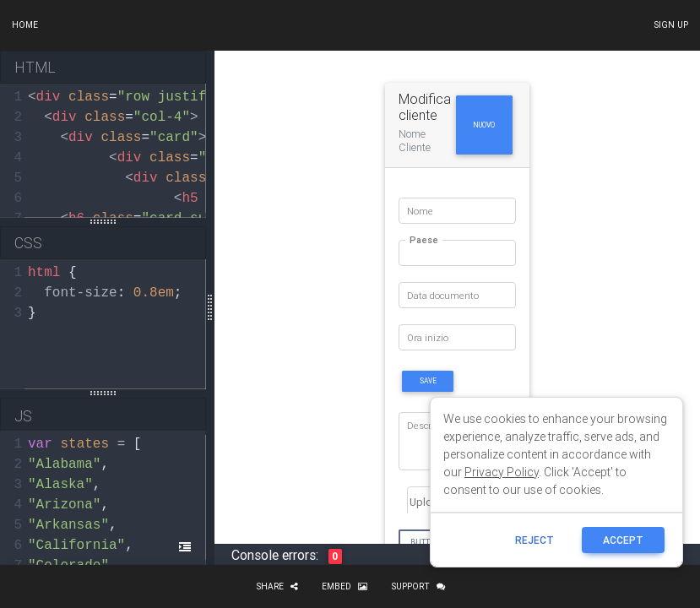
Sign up (671, 25)
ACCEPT (623, 540)
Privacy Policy (502, 472)
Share (277, 586)
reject (534, 540)
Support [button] (418, 586)
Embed (345, 586)
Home (25, 25)
